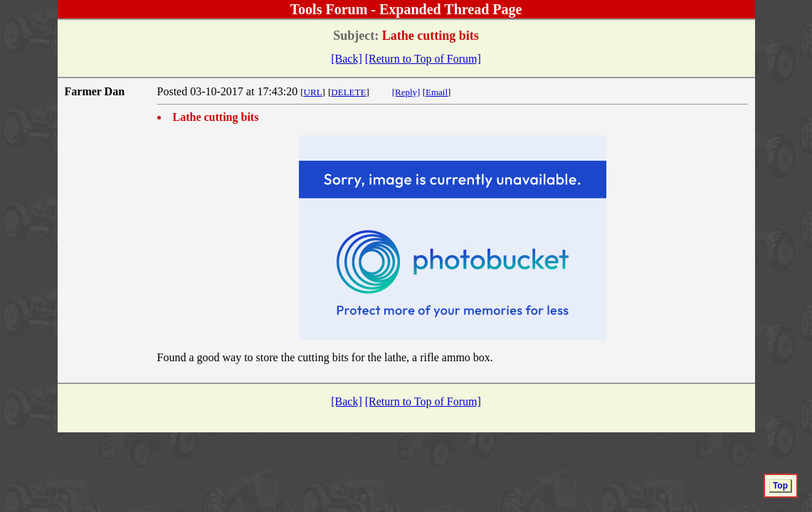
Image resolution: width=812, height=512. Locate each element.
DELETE (348, 92)
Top (780, 486)
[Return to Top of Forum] (423, 59)
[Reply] (406, 92)
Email (437, 92)
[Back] (347, 59)
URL (313, 92)
